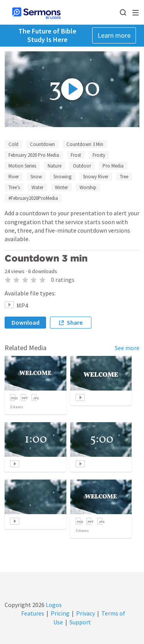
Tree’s (14, 187)
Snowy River (96, 177)
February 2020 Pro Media (34, 155)
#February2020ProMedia (33, 198)
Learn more (114, 35)
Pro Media (113, 166)
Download (26, 322)
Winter (61, 187)
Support (80, 622)
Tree (124, 177)
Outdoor (82, 166)
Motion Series (22, 166)
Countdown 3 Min (85, 144)
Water (37, 187)
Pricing (60, 613)
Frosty (99, 155)
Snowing (62, 177)
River (14, 177)
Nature (55, 166)
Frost (76, 155)
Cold (13, 144)
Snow (36, 177)
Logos (53, 605)
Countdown (42, 144)
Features (33, 613)
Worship (88, 187)
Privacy (85, 613)
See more (127, 348)
